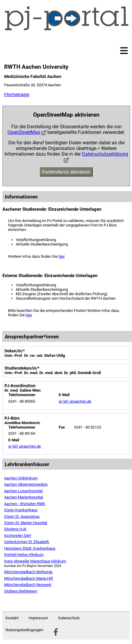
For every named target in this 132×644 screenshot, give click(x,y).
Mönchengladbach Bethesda (28, 572)
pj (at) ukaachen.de (75, 401)
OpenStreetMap (24, 132)
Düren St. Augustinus (22, 516)
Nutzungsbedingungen (24, 630)
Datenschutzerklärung (105, 154)
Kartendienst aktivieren (66, 172)
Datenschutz (69, 618)
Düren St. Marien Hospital (26, 523)
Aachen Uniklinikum (21, 478)
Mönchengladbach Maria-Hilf (29, 578)
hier (62, 256)
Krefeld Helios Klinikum (24, 555)
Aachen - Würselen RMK (25, 504)
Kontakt (12, 618)
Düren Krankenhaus (21, 510)
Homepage (17, 94)
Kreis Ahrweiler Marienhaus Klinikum (35, 561)
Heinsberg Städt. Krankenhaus (30, 548)
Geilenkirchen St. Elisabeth (27, 542)
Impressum (38, 618)
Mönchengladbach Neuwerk (28, 585)
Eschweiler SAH (18, 536)
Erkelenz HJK (15, 529)
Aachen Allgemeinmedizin (26, 484)
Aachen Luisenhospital (23, 491)
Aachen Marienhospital (24, 497)
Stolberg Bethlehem (21, 591)
